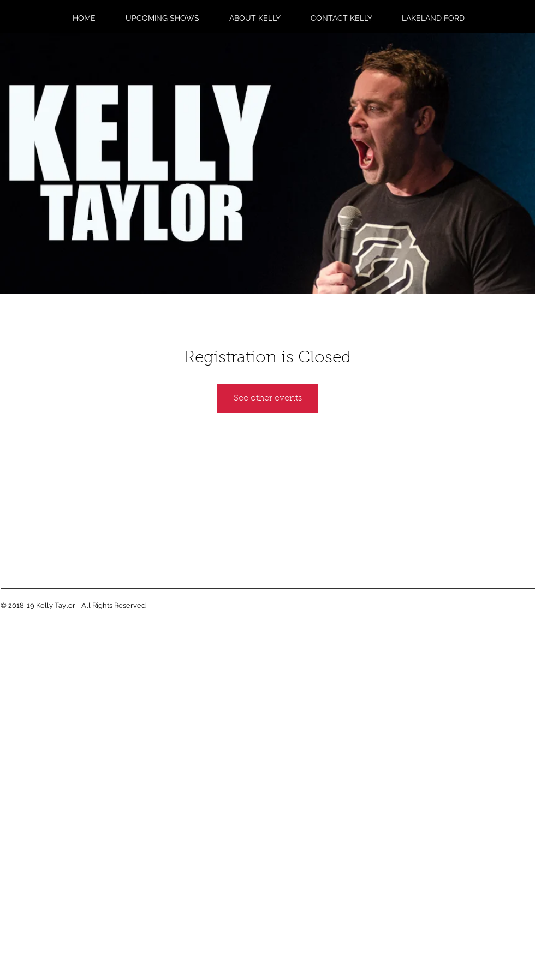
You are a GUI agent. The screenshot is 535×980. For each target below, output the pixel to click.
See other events (268, 398)
